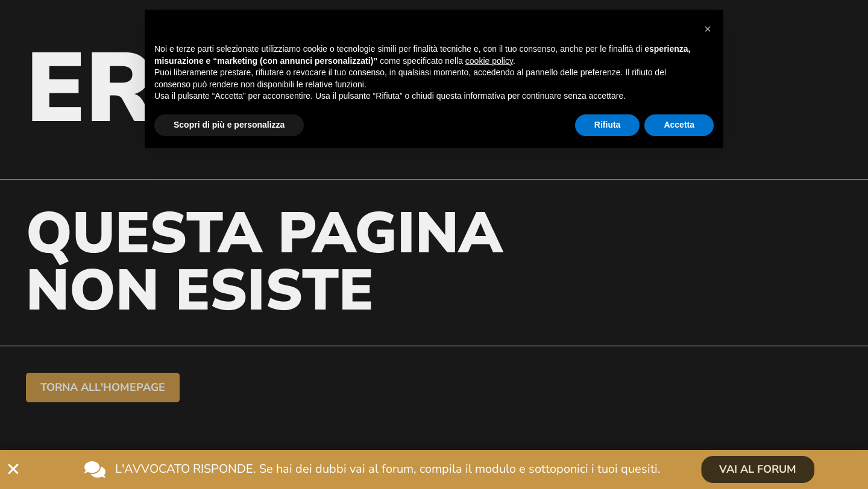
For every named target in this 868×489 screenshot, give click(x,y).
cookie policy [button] (489, 61)
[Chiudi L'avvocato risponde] (13, 469)
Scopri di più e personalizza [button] (229, 125)
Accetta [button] (679, 125)
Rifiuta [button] (608, 125)
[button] (708, 29)
